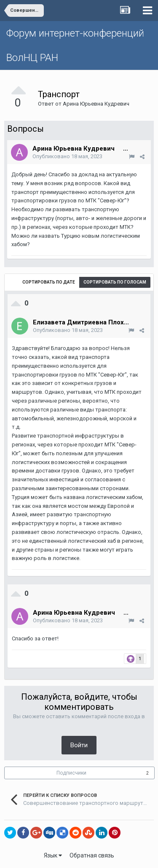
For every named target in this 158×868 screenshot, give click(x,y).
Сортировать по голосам (115, 282)
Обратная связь (92, 855)
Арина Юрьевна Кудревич (96, 104)
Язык (53, 855)
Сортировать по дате (49, 282)
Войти (79, 745)
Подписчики (71, 773)
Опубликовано (67, 156)
